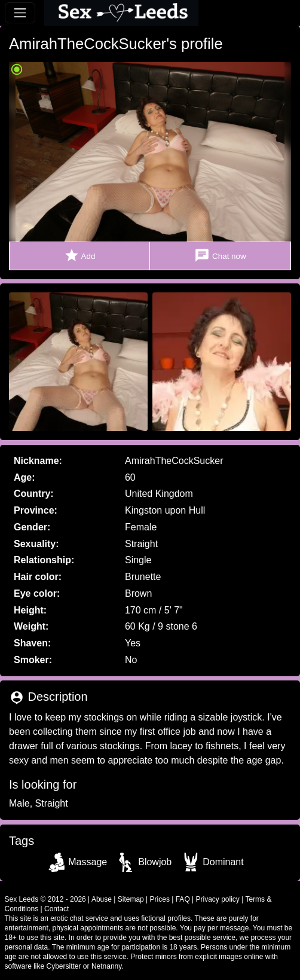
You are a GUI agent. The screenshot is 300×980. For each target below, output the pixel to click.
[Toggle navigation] (20, 13)
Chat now (220, 256)
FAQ (183, 899)
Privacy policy (218, 899)
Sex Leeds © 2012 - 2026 (45, 899)
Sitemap (131, 899)
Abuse (102, 899)
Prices (160, 899)
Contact (56, 909)
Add (80, 256)
